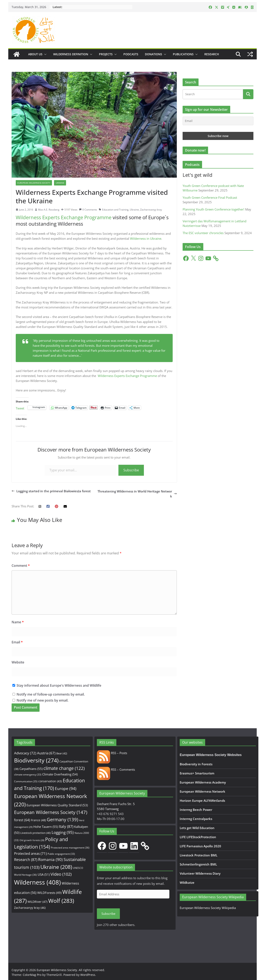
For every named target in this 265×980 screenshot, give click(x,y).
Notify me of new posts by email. (42, 700)
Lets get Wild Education (197, 828)
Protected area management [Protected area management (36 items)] (70, 848)
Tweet (20, 408)
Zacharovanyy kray (151, 210)
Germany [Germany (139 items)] (62, 819)
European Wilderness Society (34, 183)
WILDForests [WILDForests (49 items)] (49, 893)
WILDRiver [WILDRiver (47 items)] (37, 902)
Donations (154, 54)
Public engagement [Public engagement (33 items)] (61, 854)
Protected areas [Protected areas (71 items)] (30, 853)
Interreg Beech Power (196, 810)
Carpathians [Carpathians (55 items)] (31, 769)
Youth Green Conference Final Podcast (210, 197)
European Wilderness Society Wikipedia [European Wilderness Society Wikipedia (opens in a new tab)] (208, 908)
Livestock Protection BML (199, 855)
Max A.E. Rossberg (49, 210)
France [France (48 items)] (38, 820)
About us (35, 54)
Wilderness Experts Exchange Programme (64, 217)
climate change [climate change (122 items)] (64, 768)
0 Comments (88, 210)
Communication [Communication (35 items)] (26, 781)
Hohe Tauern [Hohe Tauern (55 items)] (46, 827)
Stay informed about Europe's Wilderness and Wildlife (57, 685)
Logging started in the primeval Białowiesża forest (51, 491)
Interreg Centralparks (196, 819)
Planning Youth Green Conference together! (213, 209)
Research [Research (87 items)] (26, 859)
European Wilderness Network (202, 791)
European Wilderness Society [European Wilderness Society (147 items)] (51, 812)
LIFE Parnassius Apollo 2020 (200, 846)
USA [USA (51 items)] (44, 874)
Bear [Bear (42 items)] (62, 753)
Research (212, 54)
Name (18, 622)
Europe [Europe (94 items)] (66, 789)
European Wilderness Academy (203, 782)
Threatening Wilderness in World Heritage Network (137, 494)
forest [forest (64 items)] (22, 820)
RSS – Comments (116, 769)
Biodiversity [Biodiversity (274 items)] (36, 760)
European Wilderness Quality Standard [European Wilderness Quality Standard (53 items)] (57, 805)
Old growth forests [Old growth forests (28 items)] (32, 840)
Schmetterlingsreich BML (198, 864)
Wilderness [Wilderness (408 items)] (37, 882)
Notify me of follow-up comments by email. (51, 694)
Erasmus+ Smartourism (197, 773)
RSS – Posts (112, 753)
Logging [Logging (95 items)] (63, 832)
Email (17, 642)
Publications (183, 54)
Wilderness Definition (71, 54)
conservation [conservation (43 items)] (50, 781)
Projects (106, 54)
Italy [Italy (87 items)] (66, 826)
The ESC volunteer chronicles (203, 233)
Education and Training (115, 210)
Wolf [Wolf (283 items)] (61, 901)
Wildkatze (187, 882)
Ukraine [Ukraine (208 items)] (56, 867)
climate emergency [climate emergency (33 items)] (28, 774)
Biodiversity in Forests (196, 764)
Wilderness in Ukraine (146, 238)
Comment (21, 566)
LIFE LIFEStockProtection (198, 837)
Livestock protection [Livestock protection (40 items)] (36, 833)
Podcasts (131, 54)
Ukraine (60, 183)
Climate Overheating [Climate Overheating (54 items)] (60, 774)
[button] (45, 54)
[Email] (218, 121)
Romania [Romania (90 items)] (50, 860)
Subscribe (131, 470)
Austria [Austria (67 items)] (46, 753)
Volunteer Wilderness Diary (200, 873)
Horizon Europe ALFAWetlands (202, 801)
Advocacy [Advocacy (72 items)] (25, 753)
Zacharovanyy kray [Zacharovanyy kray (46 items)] (30, 908)
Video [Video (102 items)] (61, 874)
